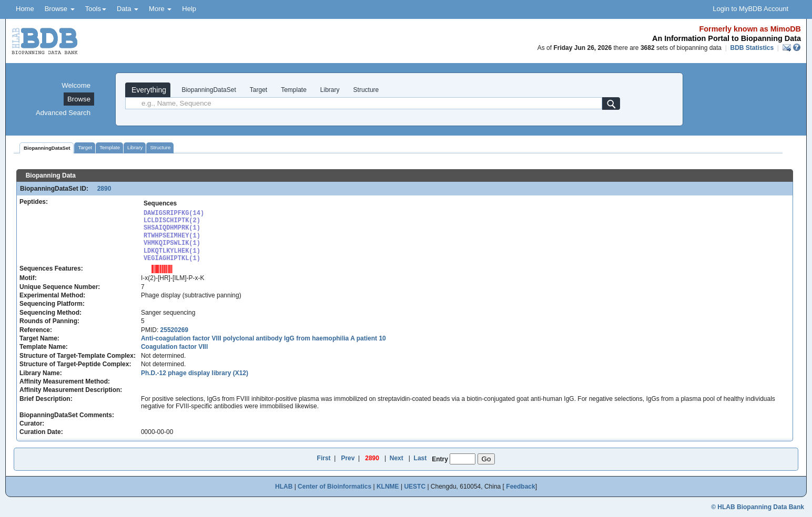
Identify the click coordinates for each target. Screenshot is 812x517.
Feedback (520, 487)
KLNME (388, 487)
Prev (348, 458)
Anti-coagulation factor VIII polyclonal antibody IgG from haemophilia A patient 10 (263, 338)
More (160, 9)
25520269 (174, 330)
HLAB (284, 487)
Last (420, 458)
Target (258, 90)
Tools (96, 9)
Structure (366, 90)
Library (330, 90)
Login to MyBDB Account (750, 9)
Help (189, 9)
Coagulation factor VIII (174, 347)
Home (25, 9)
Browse (60, 9)
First (324, 458)
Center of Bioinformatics (334, 487)
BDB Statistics (752, 48)
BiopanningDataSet (208, 90)
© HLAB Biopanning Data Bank (758, 507)
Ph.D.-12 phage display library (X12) (195, 373)
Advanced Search (63, 113)
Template (294, 90)
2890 (100, 189)
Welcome (76, 85)
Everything (148, 90)
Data (128, 9)
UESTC (415, 487)
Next (397, 458)
